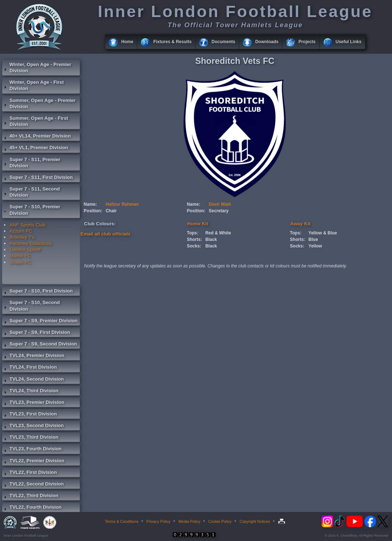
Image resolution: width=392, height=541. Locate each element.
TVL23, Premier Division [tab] (33, 403)
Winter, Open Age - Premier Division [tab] (37, 67)
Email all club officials (106, 234)
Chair (111, 211)
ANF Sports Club (27, 225)
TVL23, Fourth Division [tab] (32, 450)
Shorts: (195, 239)
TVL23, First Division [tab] (29, 415)
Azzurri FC (21, 231)
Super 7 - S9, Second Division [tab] (40, 345)
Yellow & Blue (323, 233)
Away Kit (300, 224)
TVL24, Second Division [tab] (33, 380)
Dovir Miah (220, 204)
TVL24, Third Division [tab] (30, 392)
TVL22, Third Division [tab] (30, 496)
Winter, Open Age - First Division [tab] (33, 85)
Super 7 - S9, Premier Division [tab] (40, 321)
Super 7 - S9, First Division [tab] (36, 333)
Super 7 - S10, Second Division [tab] (31, 306)
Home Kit (198, 224)
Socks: (194, 246)
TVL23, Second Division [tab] (33, 426)
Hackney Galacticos (31, 243)
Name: (91, 204)
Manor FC (20, 256)
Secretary (219, 211)
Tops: (193, 233)
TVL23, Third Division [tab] (30, 438)
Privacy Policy (158, 521)
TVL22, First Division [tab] (29, 473)
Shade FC (20, 262)
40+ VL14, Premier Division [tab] (36, 137)
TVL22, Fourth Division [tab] (32, 508)
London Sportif (25, 249)
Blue (313, 239)
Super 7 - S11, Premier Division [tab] (31, 163)
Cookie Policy (220, 521)
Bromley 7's (22, 237)
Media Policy (189, 521)
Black (211, 239)
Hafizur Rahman (122, 204)
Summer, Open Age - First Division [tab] (35, 121)
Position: (93, 211)
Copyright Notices (255, 521)
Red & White (218, 233)
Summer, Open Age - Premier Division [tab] (39, 103)
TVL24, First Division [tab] (29, 368)
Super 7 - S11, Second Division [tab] (31, 192)
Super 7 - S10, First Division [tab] (37, 292)
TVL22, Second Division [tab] (33, 485)
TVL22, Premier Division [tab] (33, 462)
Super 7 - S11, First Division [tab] (37, 178)
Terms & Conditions (122, 521)
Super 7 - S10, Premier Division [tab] (31, 210)
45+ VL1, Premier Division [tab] (35, 148)
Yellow (315, 246)
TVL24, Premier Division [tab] (33, 356)
